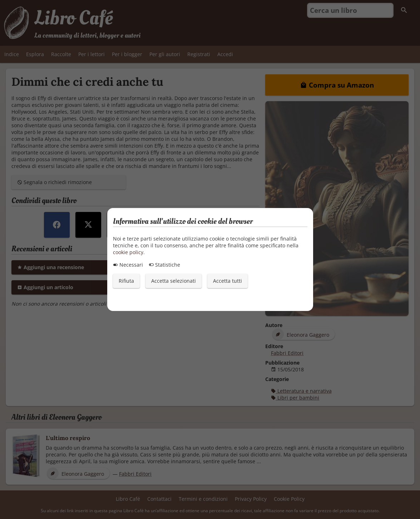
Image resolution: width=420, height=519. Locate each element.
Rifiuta (126, 281)
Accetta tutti (228, 281)
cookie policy (128, 252)
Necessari (128, 265)
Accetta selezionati (174, 281)
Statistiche (164, 265)
